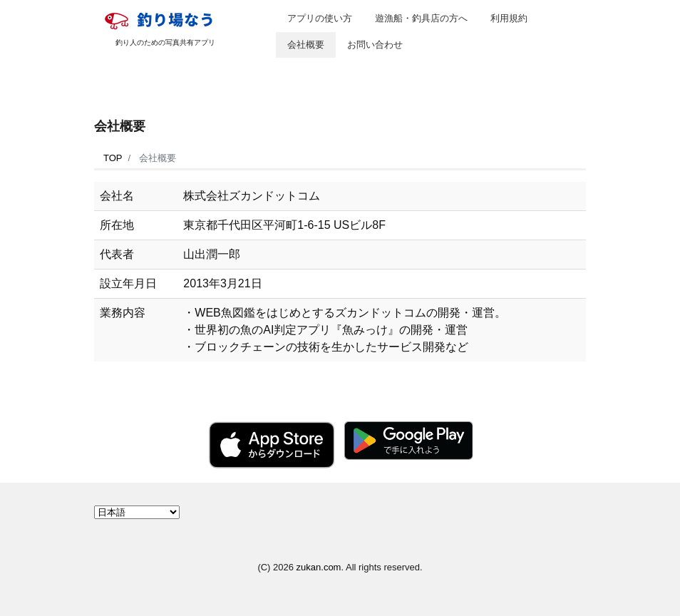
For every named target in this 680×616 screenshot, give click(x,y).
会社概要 (306, 45)
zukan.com (319, 567)
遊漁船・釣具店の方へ (421, 18)
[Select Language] (137, 512)
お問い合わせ (375, 45)
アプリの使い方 (320, 18)
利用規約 (509, 18)
